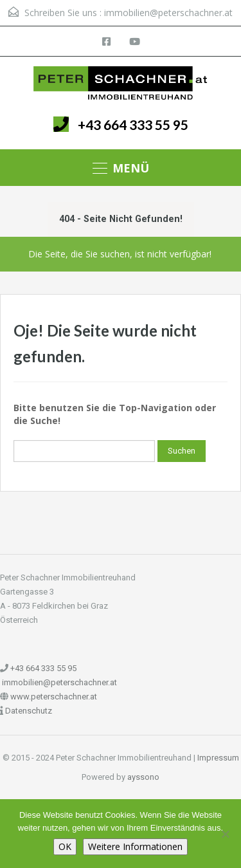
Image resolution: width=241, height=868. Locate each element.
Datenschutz (29, 711)
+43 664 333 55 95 (133, 125)
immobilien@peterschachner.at (168, 13)
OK (65, 846)
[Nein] (225, 834)
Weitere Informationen (135, 846)
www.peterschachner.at (54, 697)
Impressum (218, 758)
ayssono (143, 777)
